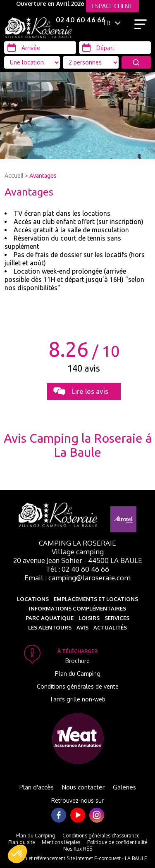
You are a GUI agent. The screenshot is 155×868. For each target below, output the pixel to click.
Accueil (14, 176)
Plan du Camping (78, 674)
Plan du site (21, 842)
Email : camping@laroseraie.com (77, 578)
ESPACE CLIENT (112, 6)
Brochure (77, 661)
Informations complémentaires (77, 608)
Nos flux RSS (78, 849)
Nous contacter (83, 787)
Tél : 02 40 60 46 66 (77, 569)
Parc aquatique (50, 618)
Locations (33, 599)
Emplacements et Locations (96, 599)
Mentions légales (61, 842)
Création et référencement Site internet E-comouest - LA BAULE (78, 858)
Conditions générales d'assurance (101, 836)
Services (117, 618)
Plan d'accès (37, 787)
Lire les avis (90, 391)
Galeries (124, 787)
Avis (82, 627)
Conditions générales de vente (78, 686)
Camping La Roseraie (77, 543)
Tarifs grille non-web (77, 699)
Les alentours (50, 627)
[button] (17, 854)
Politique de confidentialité (117, 842)
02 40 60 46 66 (81, 20)
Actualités (110, 627)
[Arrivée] (40, 48)
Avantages (43, 176)
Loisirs (89, 618)
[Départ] (115, 48)
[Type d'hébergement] (91, 62)
